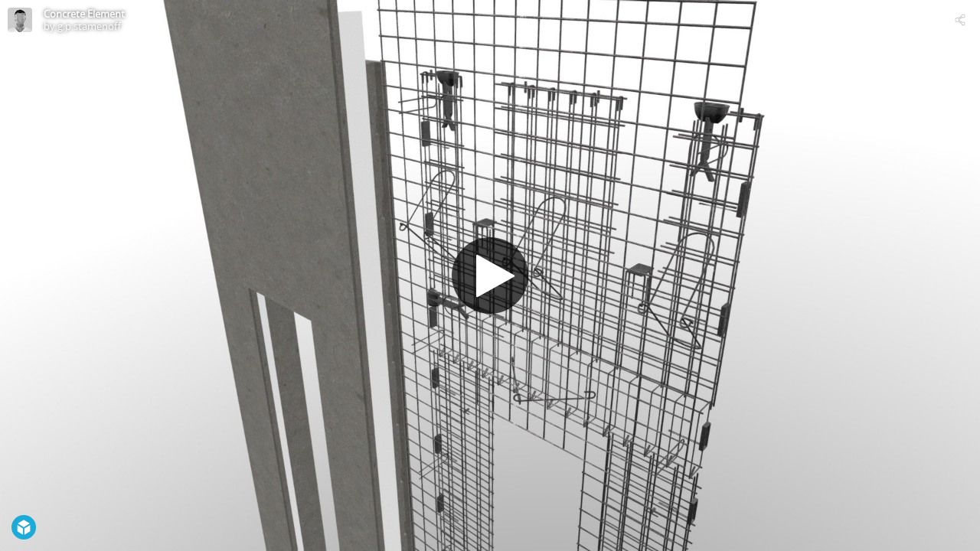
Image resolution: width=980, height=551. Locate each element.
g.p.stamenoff (89, 26)
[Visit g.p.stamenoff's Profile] (20, 20)
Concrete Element (84, 14)
